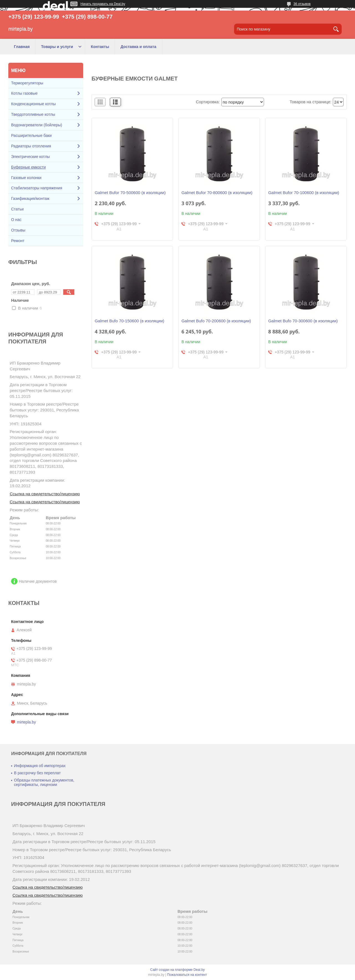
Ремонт (18, 241)
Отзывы (18, 230)
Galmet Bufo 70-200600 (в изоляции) (216, 321)
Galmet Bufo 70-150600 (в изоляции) (129, 321)
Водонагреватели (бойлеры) (37, 125)
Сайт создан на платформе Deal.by (178, 970)
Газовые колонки (26, 178)
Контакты (100, 47)
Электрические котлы (31, 157)
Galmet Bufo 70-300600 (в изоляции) (303, 321)
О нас (16, 220)
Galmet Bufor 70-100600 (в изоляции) (304, 193)
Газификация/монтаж (30, 198)
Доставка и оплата (138, 47)
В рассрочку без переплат (37, 773)
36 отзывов (302, 4)
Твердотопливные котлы (33, 114)
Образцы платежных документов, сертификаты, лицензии (44, 782)
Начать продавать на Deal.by (103, 4)
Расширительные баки (31, 135)
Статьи (17, 209)
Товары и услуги (57, 47)
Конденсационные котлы (33, 104)
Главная (22, 47)
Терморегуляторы (27, 83)
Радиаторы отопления (31, 146)
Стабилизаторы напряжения (37, 188)
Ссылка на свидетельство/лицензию (45, 494)
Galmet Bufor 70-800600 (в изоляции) (217, 193)
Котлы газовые (24, 93)
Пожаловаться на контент (187, 975)
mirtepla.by (26, 722)
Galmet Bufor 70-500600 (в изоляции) (130, 193)
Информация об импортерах (40, 766)
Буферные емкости (28, 167)
